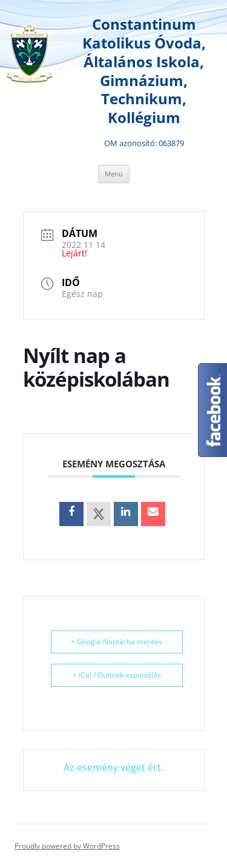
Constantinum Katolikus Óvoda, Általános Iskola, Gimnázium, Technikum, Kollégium (144, 71)
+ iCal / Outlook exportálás (117, 675)
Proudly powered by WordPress (67, 846)
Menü (114, 174)
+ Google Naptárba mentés (117, 642)
